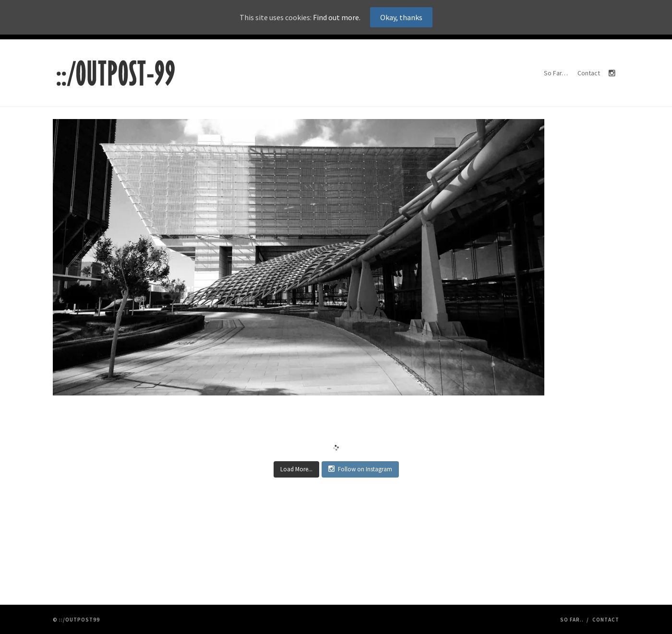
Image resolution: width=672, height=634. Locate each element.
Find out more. (337, 17)
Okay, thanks (401, 17)
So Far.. (572, 620)
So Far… (556, 73)
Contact (589, 73)
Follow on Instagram (360, 469)
